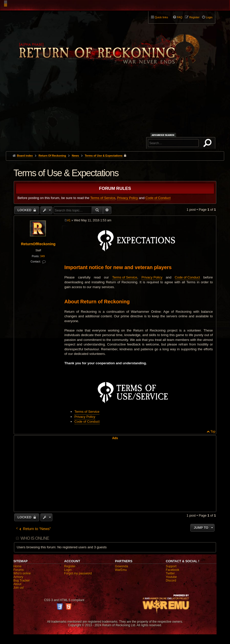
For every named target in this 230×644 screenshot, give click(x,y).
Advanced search (164, 135)
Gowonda (122, 566)
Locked (25, 210)
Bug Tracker (22, 581)
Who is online (35, 538)
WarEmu (121, 570)
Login (68, 570)
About (17, 584)
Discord (171, 581)
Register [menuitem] (194, 17)
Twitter (170, 573)
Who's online (22, 573)
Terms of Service (103, 198)
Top (213, 432)
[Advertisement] (115, 113)
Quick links (161, 17)
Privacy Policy (128, 198)
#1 (69, 220)
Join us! (19, 588)
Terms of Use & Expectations (104, 156)
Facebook (172, 570)
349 (42, 256)
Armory (18, 577)
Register (70, 566)
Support (171, 566)
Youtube (171, 577)
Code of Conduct (158, 198)
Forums (19, 570)
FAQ (180, 17)
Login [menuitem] (209, 17)
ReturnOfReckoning (38, 244)
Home (18, 566)
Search (208, 144)
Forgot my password (78, 573)
